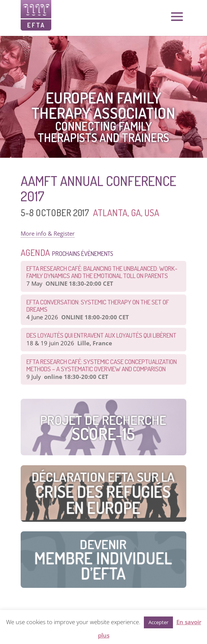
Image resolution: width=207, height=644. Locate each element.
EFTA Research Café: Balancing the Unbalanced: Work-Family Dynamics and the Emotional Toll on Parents (102, 272)
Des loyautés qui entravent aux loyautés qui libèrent (101, 335)
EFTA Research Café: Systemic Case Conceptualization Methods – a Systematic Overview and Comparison (102, 365)
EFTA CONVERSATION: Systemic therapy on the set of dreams (98, 306)
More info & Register (48, 233)
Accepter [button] (158, 622)
